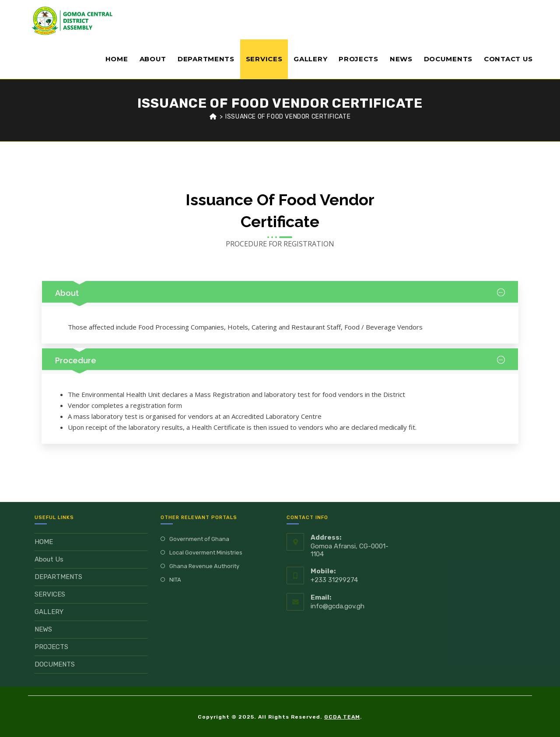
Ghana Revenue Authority (204, 566)
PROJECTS (51, 647)
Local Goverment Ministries (206, 553)
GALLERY (49, 612)
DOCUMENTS (55, 664)
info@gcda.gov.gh (338, 606)
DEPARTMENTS (58, 577)
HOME (44, 542)
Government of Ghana (199, 539)
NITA (175, 580)
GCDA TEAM (342, 717)
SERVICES (50, 594)
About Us (49, 559)
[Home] (213, 117)
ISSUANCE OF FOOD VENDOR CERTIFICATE (288, 117)
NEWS (43, 629)
